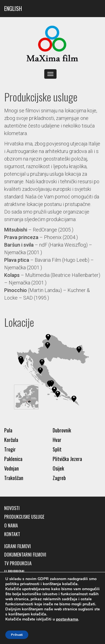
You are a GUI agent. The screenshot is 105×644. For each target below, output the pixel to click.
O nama (11, 526)
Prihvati (17, 635)
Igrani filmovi (17, 546)
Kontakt (12, 534)
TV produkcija (18, 563)
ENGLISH (13, 8)
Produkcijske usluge (24, 517)
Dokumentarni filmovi (25, 555)
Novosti (12, 508)
